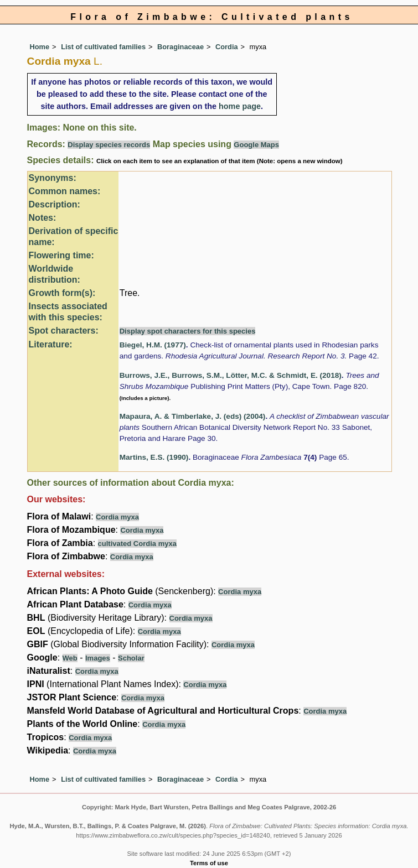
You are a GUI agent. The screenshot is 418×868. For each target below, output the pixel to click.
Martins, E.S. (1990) (154, 457)
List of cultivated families (103, 47)
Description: (55, 204)
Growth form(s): (62, 293)
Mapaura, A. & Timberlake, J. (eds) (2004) (193, 416)
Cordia (227, 47)
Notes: (43, 218)
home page (240, 106)
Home (40, 47)
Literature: (51, 344)
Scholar (131, 658)
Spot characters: (64, 331)
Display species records (109, 145)
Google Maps (256, 145)
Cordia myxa (117, 517)
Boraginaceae (180, 47)
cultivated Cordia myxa (137, 544)
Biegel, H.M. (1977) (153, 345)
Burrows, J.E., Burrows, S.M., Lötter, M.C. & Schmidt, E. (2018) (231, 375)
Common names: (65, 191)
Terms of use (209, 863)
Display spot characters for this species (188, 331)
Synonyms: (53, 178)
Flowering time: (61, 255)
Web (70, 658)
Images (98, 658)
